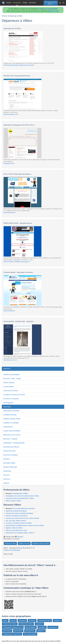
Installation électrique (10, 415)
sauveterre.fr (39, 624)
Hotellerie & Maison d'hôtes (12, 419)
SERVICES (7, 369)
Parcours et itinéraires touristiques (16, 516)
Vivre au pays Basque (30, 634)
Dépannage (7, 407)
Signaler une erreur (24, 543)
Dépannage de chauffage (11, 411)
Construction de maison (11, 391)
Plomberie (6, 459)
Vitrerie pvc (7, 479)
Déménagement (8, 403)
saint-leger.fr (42, 627)
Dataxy (20, 548)
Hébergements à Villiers (21, 493)
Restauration (7, 471)
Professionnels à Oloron (10, 624)
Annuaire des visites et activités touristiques (19, 513)
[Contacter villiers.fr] (63, 3)
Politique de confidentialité (49, 9)
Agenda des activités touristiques (16, 511)
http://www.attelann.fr (9, 311)
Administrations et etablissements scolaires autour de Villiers (25, 525)
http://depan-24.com (9, 163)
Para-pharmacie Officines (11, 447)
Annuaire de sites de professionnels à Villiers (20, 498)
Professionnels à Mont (45, 621)
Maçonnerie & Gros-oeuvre (12, 435)
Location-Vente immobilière (12, 431)
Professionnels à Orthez (26, 624)
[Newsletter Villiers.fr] (60, 3)
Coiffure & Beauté (9, 383)
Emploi (25, 3)
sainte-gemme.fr (30, 631)
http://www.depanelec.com (11, 114)
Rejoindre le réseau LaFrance (41, 543)
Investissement (8, 427)
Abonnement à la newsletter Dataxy (20, 533)
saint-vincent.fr (18, 631)
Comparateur (17, 3)
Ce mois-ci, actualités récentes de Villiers (19, 523)
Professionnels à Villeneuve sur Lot (13, 627)
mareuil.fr (13, 621)
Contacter (20, 537)
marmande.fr (22, 621)
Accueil (9, 3)
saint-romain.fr (7, 631)
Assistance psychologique (11, 375)
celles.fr (5, 621)
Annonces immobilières (11, 455)
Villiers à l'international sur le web (16, 530)
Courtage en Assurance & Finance (14, 395)
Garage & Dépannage (10, 467)
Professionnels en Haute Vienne (12, 634)
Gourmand (32, 3)
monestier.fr (32, 621)
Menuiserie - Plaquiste (10, 439)
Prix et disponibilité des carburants (24, 508)
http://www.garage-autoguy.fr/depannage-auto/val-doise (19, 65)
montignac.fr (57, 621)
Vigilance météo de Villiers (14, 528)
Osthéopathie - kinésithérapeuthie (14, 443)
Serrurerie (6, 475)
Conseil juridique (8, 387)
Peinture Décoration (9, 451)
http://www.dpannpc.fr (10, 213)
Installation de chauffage (11, 423)
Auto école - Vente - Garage (12, 379)
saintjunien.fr (41, 631)
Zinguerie (6, 483)
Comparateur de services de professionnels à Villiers (22, 496)
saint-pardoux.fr (53, 627)
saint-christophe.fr (31, 627)
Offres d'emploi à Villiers (13, 501)
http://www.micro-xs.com (10, 360)
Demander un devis (10, 543)
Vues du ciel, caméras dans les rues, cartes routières (22, 518)
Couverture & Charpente (11, 399)
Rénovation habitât (9, 463)
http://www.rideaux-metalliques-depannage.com (17, 262)
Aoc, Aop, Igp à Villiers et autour (16, 521)
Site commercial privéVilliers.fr (51, 3)
